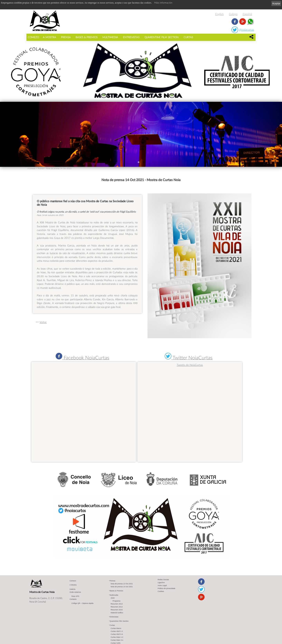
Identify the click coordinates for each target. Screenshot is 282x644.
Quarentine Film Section (161, 37)
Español (247, 14)
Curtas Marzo (116, 629)
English (219, 14)
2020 (113, 598)
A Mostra (49, 37)
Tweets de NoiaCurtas (190, 365)
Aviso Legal (162, 586)
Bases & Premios (87, 37)
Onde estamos (75, 592)
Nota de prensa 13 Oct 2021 (122, 584)
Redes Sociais (163, 580)
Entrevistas (131, 37)
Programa (117, 601)
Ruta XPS (75, 596)
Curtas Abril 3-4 (117, 634)
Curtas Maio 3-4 (117, 640)
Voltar (43, 322)
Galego (233, 14)
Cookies (161, 592)
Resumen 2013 (117, 604)
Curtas (188, 37)
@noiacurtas (247, 30)
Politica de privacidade (166, 589)
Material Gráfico (117, 613)
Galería (72, 589)
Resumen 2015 (117, 610)
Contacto (73, 599)
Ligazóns (161, 583)
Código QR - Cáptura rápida (82, 603)
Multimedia (110, 37)
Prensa (66, 37)
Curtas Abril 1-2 (117, 631)
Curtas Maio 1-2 (117, 637)
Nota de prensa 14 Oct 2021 (59, 168)
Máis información (163, 3)
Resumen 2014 (117, 607)
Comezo (33, 37)
